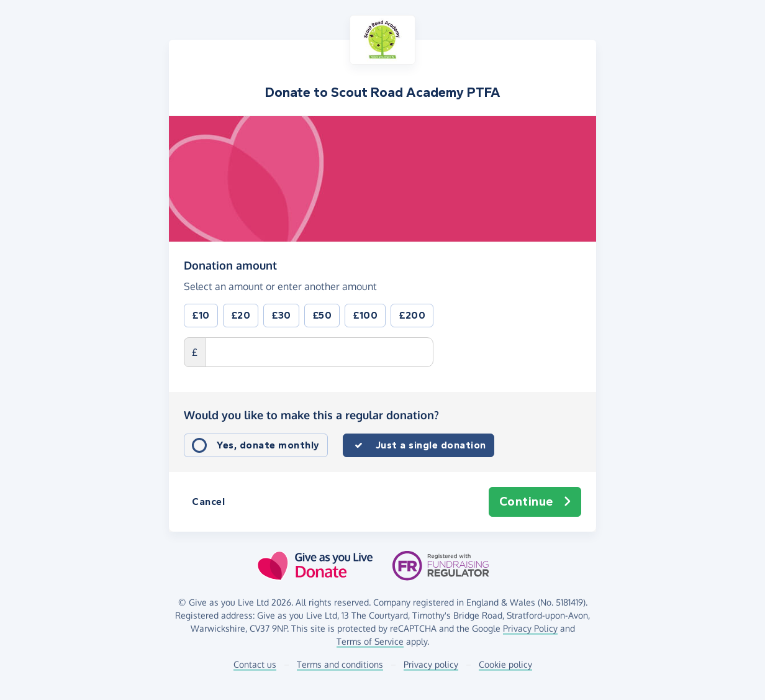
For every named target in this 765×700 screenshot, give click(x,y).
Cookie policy (505, 664)
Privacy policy (431, 664)
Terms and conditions (340, 664)
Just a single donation (431, 445)
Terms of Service (370, 641)
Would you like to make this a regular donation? (311, 415)
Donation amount (230, 265)
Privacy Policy (530, 628)
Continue (535, 502)
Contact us (255, 664)
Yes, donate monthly (268, 445)
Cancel (208, 502)
